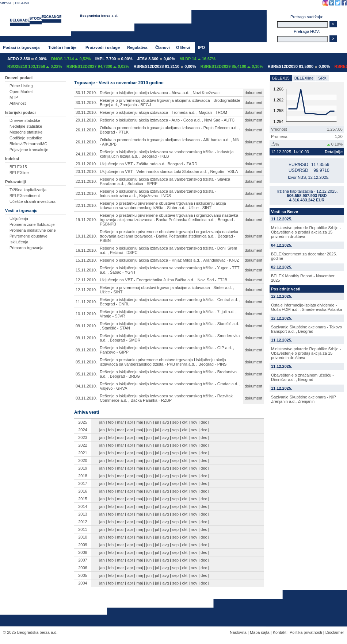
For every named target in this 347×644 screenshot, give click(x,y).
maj (140, 422)
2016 (83, 491)
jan (102, 422)
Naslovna (238, 632)
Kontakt (280, 632)
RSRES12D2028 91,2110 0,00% (165, 66)
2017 (83, 483)
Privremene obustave (28, 236)
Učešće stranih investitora (33, 201)
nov (194, 422)
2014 (83, 506)
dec (204, 422)
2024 (83, 430)
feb (111, 422)
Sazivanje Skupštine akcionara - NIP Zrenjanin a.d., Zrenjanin (304, 399)
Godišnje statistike (26, 138)
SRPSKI (6, 3)
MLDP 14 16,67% (197, 59)
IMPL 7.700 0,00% (114, 59)
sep (176, 422)
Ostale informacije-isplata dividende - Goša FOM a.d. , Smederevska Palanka (306, 307)
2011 (83, 529)
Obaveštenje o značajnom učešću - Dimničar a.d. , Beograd (302, 377)
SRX (322, 78)
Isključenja (19, 242)
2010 (83, 537)
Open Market (21, 92)
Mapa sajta (260, 632)
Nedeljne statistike (26, 126)
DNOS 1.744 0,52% (71, 59)
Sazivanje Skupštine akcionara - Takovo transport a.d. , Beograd (306, 329)
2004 (83, 583)
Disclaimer (335, 632)
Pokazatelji (16, 182)
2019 (83, 468)
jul (157, 422)
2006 (83, 568)
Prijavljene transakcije (29, 150)
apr (130, 422)
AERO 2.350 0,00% (27, 59)
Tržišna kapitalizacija (28, 190)
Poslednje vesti (286, 289)
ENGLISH (22, 3)
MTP (14, 97)
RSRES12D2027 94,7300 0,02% (98, 66)
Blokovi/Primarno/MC (28, 144)
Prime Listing (21, 86)
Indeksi (12, 159)
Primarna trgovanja (26, 248)
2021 (83, 453)
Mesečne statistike (26, 132)
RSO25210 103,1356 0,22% (35, 66)
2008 (83, 552)
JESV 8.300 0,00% (156, 59)
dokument (253, 93)
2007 (83, 560)
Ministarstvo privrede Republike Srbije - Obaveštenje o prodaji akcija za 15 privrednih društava (306, 232)
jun (149, 422)
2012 (83, 522)
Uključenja (19, 219)
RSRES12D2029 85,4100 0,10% (232, 66)
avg (166, 422)
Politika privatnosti (306, 632)
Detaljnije (334, 152)
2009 (83, 545)
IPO (201, 47)
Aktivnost (18, 103)
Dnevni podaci (19, 78)
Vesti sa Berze (285, 212)
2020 (83, 460)
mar (120, 422)
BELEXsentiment (25, 196)
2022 (83, 445)
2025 (83, 422)
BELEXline (19, 173)
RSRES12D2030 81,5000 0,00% (299, 66)
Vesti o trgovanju (21, 211)
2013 (83, 514)
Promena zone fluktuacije (32, 224)
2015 (83, 499)
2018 (83, 476)
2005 (83, 575)
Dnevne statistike (25, 120)
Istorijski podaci (20, 112)
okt (185, 422)
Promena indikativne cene (33, 230)
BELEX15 (18, 167)
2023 (83, 437)
